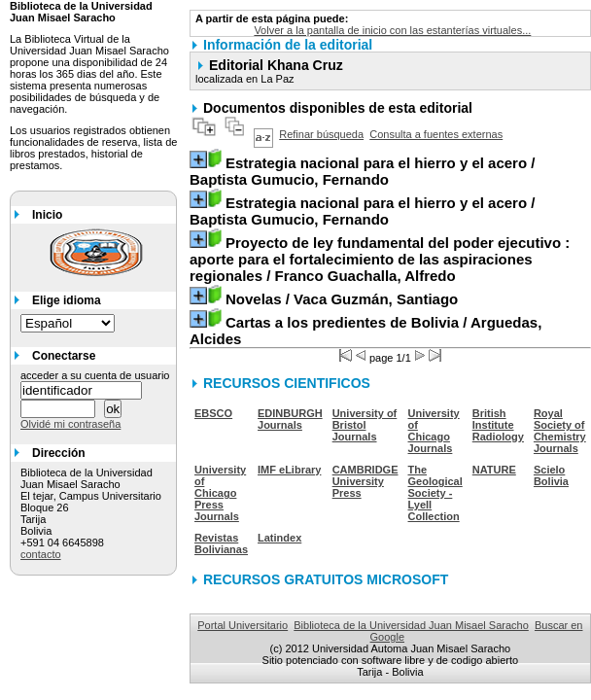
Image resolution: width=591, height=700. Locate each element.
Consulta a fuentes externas (436, 134)
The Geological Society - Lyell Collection (435, 493)
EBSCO (213, 413)
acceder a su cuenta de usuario (95, 375)
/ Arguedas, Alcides (365, 331)
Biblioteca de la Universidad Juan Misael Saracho (411, 625)
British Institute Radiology (498, 425)
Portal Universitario (243, 625)
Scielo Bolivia (551, 475)
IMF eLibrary (289, 470)
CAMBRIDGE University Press (365, 481)
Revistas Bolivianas (221, 543)
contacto (41, 554)
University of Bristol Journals (365, 425)
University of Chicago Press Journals (220, 493)
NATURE (494, 470)
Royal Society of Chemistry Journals (560, 431)
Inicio (47, 215)
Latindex (279, 538)
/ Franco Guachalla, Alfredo (380, 259)
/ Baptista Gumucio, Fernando (362, 171)
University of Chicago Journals (434, 431)
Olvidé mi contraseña (70, 424)
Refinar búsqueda (321, 134)
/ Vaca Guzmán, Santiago (342, 299)
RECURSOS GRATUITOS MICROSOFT (326, 579)
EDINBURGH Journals (290, 419)
